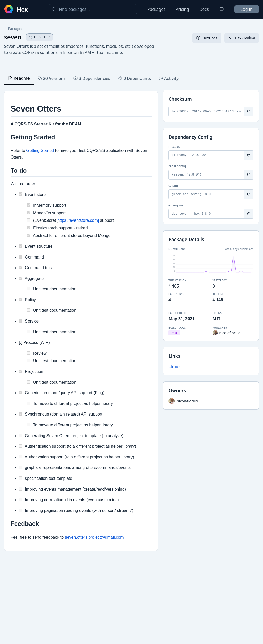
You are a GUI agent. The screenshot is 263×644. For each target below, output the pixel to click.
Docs (204, 9)
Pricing (182, 9)
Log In (247, 9)
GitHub (175, 367)
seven (13, 37)
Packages (156, 9)
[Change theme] (222, 9)
